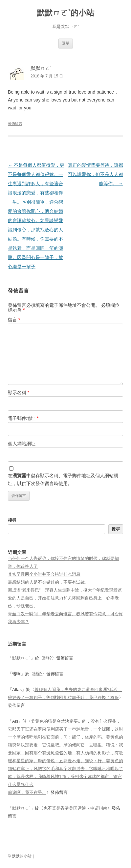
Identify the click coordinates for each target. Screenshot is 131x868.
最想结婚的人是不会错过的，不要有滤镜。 (48, 582)
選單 (66, 43)
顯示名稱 (19, 392)
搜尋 (12, 520)
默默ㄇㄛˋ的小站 (65, 13)
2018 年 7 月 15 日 (47, 76)
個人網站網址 (22, 444)
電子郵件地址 (23, 418)
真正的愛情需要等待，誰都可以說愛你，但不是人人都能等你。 (96, 174)
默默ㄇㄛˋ (21, 658)
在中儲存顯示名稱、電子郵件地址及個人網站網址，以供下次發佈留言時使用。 (63, 479)
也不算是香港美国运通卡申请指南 (75, 808)
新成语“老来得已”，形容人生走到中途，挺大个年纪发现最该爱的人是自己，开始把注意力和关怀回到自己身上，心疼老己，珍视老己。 (65, 598)
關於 (48, 658)
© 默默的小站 (20, 856)
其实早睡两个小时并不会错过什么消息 (44, 574)
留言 (14, 320)
